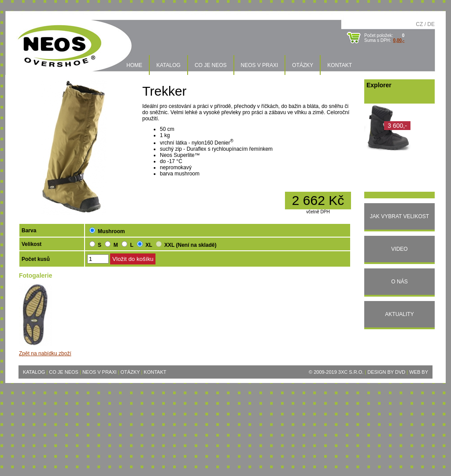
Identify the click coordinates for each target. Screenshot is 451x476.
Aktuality (399, 314)
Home (134, 65)
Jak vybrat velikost (399, 216)
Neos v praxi (260, 65)
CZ (419, 24)
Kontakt (340, 65)
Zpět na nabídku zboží (45, 353)
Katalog (168, 65)
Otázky (303, 65)
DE (431, 24)
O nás (399, 282)
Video (399, 249)
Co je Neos (211, 65)
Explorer (379, 85)
